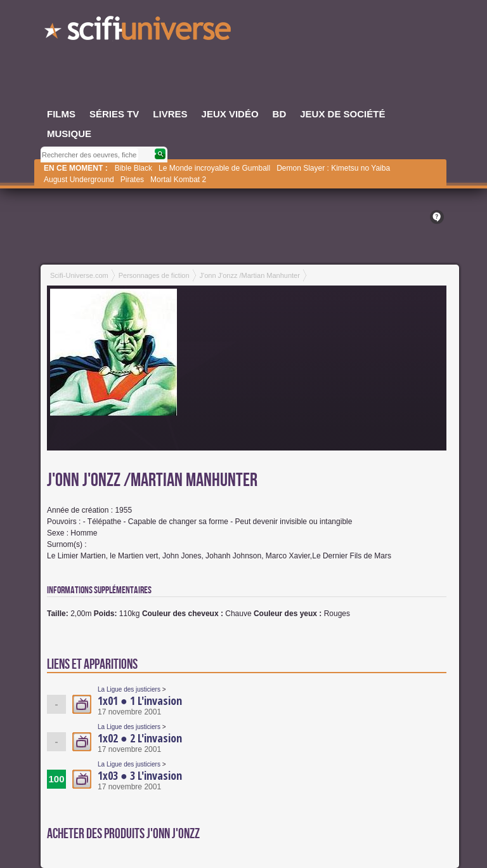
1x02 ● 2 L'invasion (140, 738)
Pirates (132, 180)
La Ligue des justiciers (129, 689)
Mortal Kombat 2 (178, 180)
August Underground (79, 180)
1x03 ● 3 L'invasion (140, 775)
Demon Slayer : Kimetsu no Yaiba (333, 168)
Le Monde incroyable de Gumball (214, 168)
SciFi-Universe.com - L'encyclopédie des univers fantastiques (139, 32)
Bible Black (133, 168)
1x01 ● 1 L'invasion (140, 700)
